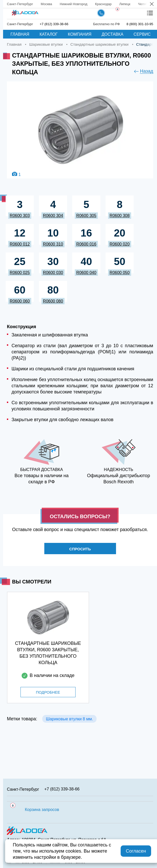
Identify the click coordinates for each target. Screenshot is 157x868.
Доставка (113, 34)
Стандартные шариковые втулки (100, 44)
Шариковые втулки (46, 44)
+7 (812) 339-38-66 (54, 24)
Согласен (136, 851)
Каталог (49, 34)
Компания (80, 34)
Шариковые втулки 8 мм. (69, 719)
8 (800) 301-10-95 (140, 24)
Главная (20, 34)
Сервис (142, 34)
